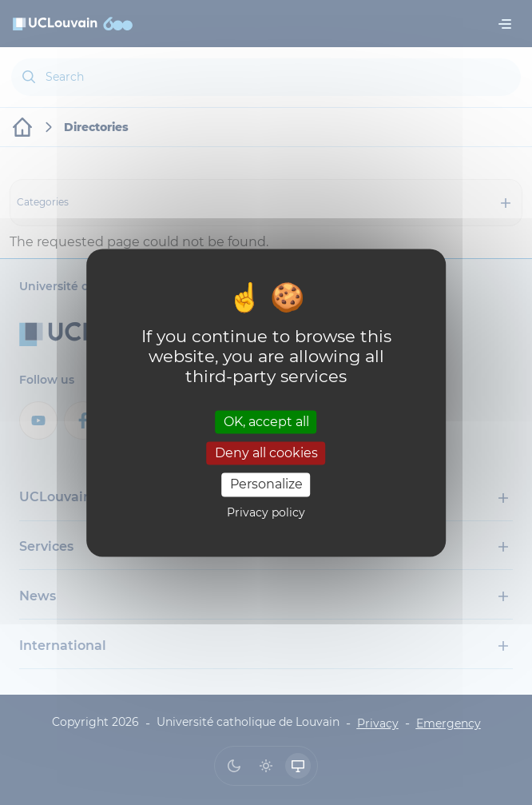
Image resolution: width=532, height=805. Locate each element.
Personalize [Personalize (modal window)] (266, 485)
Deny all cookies (266, 454)
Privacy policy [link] (266, 512)
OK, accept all (266, 422)
